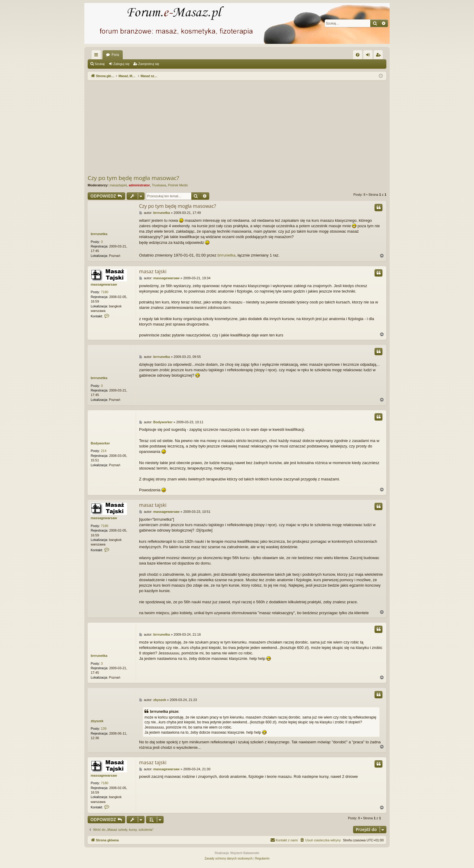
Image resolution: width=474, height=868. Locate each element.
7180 (105, 292)
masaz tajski (153, 271)
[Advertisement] (269, 127)
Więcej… (97, 56)
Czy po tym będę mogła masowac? (133, 178)
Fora (115, 55)
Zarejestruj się (149, 64)
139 (104, 729)
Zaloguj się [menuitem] (369, 56)
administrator (139, 185)
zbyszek (97, 721)
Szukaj (100, 64)
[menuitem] (358, 55)
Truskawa (159, 185)
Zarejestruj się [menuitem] (379, 56)
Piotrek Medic (178, 185)
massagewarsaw (104, 284)
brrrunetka (99, 234)
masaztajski (118, 185)
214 (104, 451)
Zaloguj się (121, 64)
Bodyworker (100, 443)
